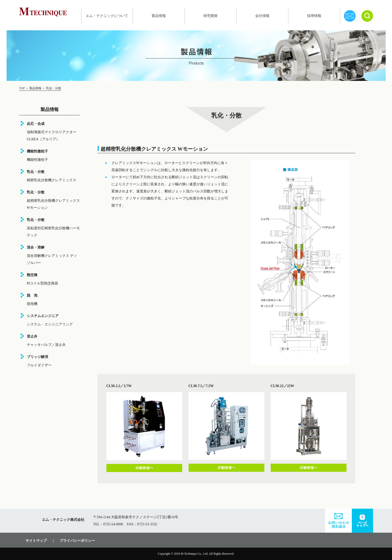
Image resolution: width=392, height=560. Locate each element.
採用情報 (314, 16)
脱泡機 (32, 304)
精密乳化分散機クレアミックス (52, 180)
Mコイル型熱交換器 (42, 283)
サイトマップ (36, 541)
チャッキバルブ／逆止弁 (46, 345)
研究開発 (211, 16)
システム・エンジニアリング (50, 324)
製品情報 (159, 16)
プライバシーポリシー (77, 541)
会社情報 (262, 16)
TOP (22, 88)
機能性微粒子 (37, 160)
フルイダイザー (39, 365)
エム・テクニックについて (107, 16)
